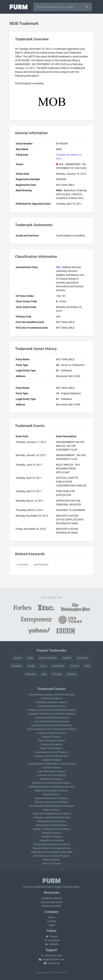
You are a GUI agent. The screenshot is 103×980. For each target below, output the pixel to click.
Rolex (87, 666)
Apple (31, 658)
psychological (41, 564)
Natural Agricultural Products (52, 802)
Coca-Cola (82, 658)
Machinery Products (51, 779)
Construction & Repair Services (52, 718)
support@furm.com (52, 959)
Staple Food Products (52, 840)
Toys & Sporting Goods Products (51, 844)
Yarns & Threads (52, 864)
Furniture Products (51, 744)
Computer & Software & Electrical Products (51, 710)
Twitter (51, 936)
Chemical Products (51, 698)
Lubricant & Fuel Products (51, 775)
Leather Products (52, 768)
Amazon (18, 658)
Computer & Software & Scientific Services (51, 714)
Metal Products (51, 794)
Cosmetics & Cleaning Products (52, 721)
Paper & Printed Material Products (51, 814)
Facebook (17, 666)
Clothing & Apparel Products (51, 702)
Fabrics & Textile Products (52, 733)
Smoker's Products (51, 837)
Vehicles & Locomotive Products (51, 856)
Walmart (72, 674)
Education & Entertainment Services (51, 725)
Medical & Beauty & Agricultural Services (52, 787)
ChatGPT (67, 658)
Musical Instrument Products (52, 798)
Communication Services (51, 706)
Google (31, 666)
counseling (22, 564)
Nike (44, 674)
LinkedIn (52, 944)
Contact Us (52, 963)
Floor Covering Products (52, 741)
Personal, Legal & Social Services (51, 817)
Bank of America (48, 658)
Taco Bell (57, 674)
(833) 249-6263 (52, 955)
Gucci (43, 666)
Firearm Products (52, 737)
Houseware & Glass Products (51, 752)
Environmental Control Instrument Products (51, 729)
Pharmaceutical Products (52, 821)
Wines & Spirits (51, 860)
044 (58, 267)
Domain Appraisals (51, 902)
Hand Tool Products (51, 748)
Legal (52, 925)
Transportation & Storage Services (51, 848)
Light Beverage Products (51, 771)
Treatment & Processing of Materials (51, 852)
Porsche (74, 666)
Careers (52, 921)
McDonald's (58, 666)
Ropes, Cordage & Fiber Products (52, 829)
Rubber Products (51, 833)
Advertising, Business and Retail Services (51, 695)
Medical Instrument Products (52, 791)
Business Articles (51, 906)
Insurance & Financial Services (51, 756)
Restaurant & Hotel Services (52, 825)
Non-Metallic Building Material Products (51, 806)
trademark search (44, 887)
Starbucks (31, 674)
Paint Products (51, 810)
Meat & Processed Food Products (51, 783)
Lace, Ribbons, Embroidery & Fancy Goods (51, 764)
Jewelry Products (52, 760)
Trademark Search (51, 898)
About (52, 917)
